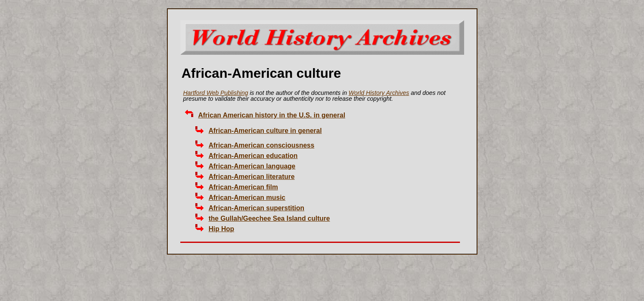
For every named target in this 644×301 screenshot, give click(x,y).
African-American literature (252, 177)
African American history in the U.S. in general (272, 115)
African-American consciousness (261, 145)
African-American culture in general (265, 131)
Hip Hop (221, 229)
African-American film (243, 187)
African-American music (247, 198)
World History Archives (379, 93)
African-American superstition (256, 208)
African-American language (252, 166)
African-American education (253, 156)
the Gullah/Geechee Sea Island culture (269, 218)
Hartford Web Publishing (216, 93)
